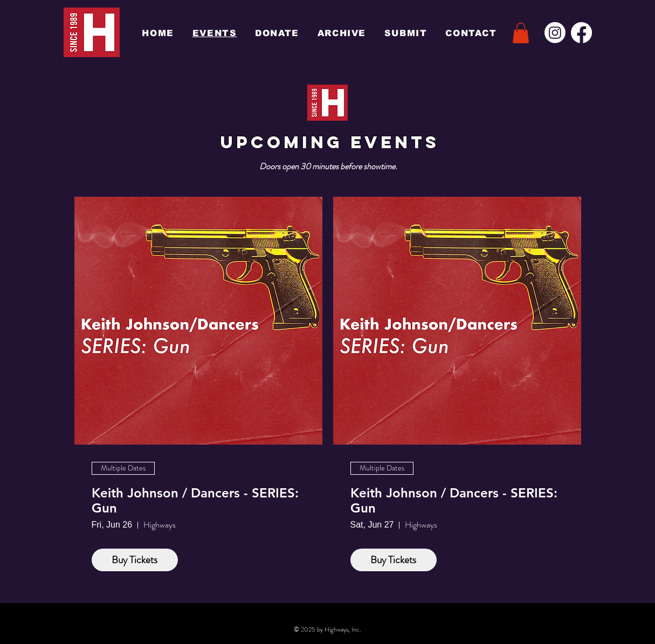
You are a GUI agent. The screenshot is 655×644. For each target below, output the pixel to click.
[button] (521, 33)
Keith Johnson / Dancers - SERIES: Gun (195, 501)
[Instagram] (555, 33)
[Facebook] (581, 33)
